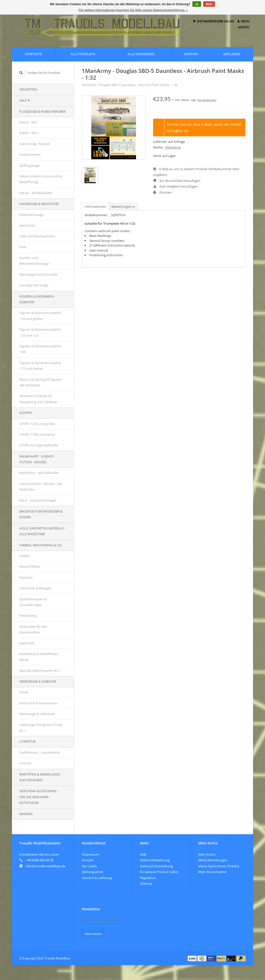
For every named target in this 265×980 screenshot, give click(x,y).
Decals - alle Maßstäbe (36, 193)
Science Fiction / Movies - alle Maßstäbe (41, 487)
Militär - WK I (29, 122)
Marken (26, 814)
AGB (143, 854)
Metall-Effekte (30, 567)
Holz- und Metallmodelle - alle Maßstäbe (43, 531)
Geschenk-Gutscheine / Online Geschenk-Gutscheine (39, 797)
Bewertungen (123, 206)
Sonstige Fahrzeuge (34, 285)
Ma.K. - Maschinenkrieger (38, 500)
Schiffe (26, 413)
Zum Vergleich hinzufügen (175, 186)
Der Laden (232, 54)
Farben (25, 556)
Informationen (95, 206)
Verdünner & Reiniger (35, 588)
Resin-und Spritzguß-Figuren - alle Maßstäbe (41, 382)
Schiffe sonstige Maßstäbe (39, 445)
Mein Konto (207, 854)
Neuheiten (28, 89)
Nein (209, 4)
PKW (23, 247)
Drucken (162, 192)
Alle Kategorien (141, 54)
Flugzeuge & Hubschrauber (43, 111)
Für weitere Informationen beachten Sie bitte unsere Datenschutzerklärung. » (133, 10)
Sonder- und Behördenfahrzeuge (34, 261)
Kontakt (191, 54)
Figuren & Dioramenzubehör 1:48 (40, 349)
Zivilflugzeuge (29, 165)
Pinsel (24, 692)
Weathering (28, 616)
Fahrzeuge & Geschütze (39, 204)
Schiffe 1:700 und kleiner (37, 434)
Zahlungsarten (92, 872)
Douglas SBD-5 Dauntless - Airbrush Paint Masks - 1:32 (138, 85)
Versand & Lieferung (97, 878)
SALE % (25, 100)
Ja (197, 4)
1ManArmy (173, 147)
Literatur (27, 741)
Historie (25, 763)
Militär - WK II (29, 133)
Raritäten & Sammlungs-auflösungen (40, 777)
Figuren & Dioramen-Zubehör (37, 299)
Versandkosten (207, 100)
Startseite (33, 54)
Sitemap (146, 883)
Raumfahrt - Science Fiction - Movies (37, 459)
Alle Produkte (83, 54)
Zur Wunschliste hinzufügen (177, 181)
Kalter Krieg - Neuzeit (35, 144)
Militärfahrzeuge (31, 215)
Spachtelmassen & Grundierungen (33, 602)
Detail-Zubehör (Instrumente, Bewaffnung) (41, 179)
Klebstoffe (27, 643)
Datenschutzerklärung (156, 866)
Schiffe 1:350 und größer (37, 424)
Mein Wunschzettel (212, 872)
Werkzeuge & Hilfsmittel (37, 714)
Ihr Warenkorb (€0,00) (214, 21)
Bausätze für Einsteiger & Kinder (41, 514)
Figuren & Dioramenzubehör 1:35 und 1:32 (40, 332)
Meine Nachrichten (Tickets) (219, 866)
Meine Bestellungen (213, 860)
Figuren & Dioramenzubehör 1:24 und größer (40, 316)
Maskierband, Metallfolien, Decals (39, 657)
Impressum (90, 854)
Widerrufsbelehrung (155, 860)
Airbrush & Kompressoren (39, 703)
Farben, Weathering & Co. (41, 545)
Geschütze (27, 225)
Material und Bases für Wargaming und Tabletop (38, 399)
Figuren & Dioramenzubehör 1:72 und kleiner (40, 366)
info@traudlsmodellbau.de (46, 866)
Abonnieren (93, 934)
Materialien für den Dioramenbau (33, 629)
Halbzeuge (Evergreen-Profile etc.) (41, 728)
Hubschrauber (30, 155)
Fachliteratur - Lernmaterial (40, 752)
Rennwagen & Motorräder (39, 274)
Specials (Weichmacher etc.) (40, 671)
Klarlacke (26, 577)
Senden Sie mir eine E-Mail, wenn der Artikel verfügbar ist (204, 127)
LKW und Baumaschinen (37, 236)
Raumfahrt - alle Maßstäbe (39, 473)
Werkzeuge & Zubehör (38, 681)
